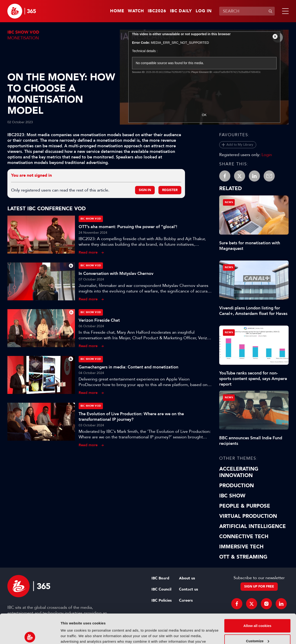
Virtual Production (248, 516)
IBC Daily (181, 11)
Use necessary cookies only (257, 626)
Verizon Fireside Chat (99, 320)
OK (204, 115)
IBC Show (232, 496)
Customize (258, 610)
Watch (136, 11)
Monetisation (23, 38)
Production (237, 486)
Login (267, 155)
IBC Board (160, 578)
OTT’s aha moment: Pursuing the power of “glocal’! (128, 227)
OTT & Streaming (243, 557)
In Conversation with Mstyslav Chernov (116, 273)
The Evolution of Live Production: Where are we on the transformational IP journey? (131, 417)
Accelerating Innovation (239, 472)
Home (117, 11)
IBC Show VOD (23, 32)
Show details (71, 635)
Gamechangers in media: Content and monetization (128, 367)
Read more (88, 252)
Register (170, 190)
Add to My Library (240, 145)
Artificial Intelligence (253, 526)
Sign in (145, 190)
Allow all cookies (257, 595)
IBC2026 (157, 11)
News (229, 202)
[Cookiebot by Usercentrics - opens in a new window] (30, 635)
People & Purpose (245, 506)
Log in (204, 11)
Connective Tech (244, 537)
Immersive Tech (241, 547)
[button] (284, 11)
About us (187, 578)
